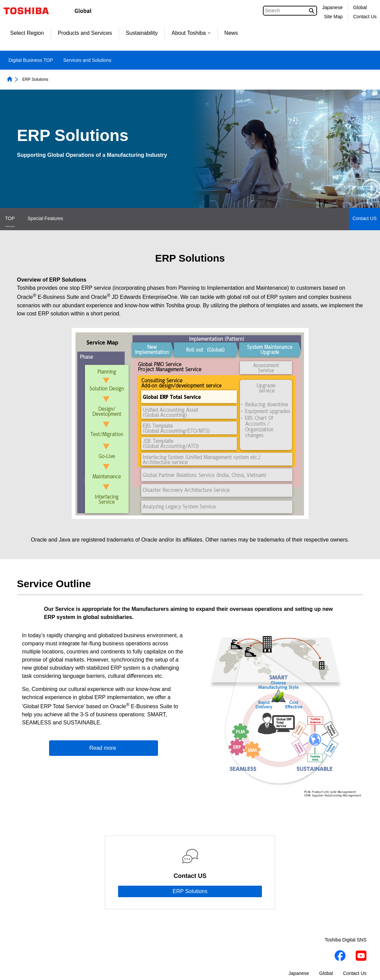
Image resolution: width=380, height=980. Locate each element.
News (231, 33)
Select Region (27, 33)
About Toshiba (191, 33)
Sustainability (142, 33)
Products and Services (85, 33)
